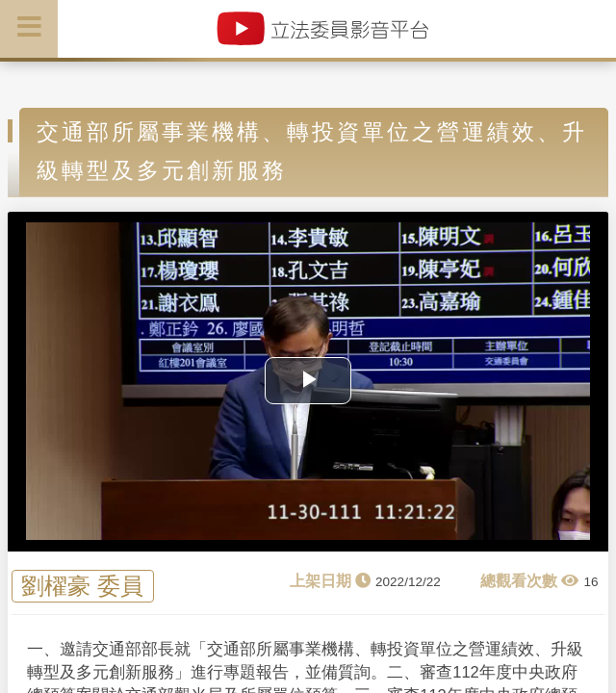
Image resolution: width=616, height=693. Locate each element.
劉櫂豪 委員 (82, 586)
